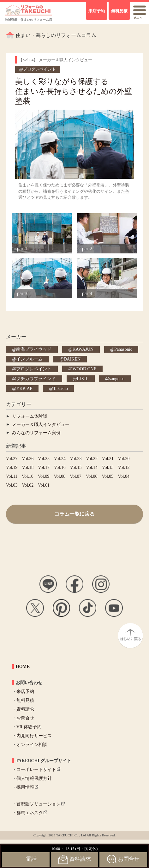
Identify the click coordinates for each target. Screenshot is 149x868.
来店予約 (25, 692)
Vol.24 (60, 459)
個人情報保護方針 (34, 778)
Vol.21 (108, 459)
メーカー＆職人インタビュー (41, 425)
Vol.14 (92, 467)
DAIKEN (72, 359)
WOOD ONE (84, 369)
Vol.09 (44, 476)
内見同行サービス (34, 736)
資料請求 (25, 709)
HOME (23, 667)
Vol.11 (12, 476)
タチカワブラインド (36, 379)
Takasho (60, 388)
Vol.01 (44, 485)
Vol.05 (108, 476)
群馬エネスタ (30, 813)
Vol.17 (44, 467)
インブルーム (29, 359)
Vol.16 (60, 467)
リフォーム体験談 (30, 416)
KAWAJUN (83, 349)
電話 (31, 859)
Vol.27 (12, 459)
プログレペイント (34, 369)
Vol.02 (28, 485)
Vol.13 (108, 467)
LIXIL (83, 379)
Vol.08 (60, 476)
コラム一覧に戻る (74, 514)
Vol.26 (28, 459)
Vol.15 (76, 467)
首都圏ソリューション (39, 804)
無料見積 (25, 700)
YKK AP (24, 388)
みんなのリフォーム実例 (36, 433)
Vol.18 (28, 467)
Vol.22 (92, 459)
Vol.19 (12, 467)
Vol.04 (124, 476)
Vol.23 (76, 459)
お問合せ (25, 718)
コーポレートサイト (36, 770)
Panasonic (123, 349)
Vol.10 (28, 476)
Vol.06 (92, 476)
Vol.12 (124, 467)
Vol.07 (76, 476)
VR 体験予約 (29, 727)
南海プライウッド (34, 349)
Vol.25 (44, 459)
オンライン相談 (32, 745)
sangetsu (117, 379)
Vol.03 (12, 485)
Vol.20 (124, 459)
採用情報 (25, 787)
